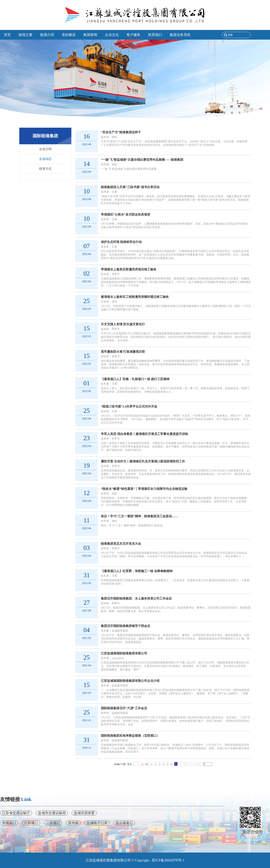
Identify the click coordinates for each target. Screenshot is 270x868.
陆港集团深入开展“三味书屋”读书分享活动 (130, 187)
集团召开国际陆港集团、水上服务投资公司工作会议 (136, 598)
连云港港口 (124, 823)
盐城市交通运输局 (52, 813)
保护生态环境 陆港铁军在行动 (121, 242)
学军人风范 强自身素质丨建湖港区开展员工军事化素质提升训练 (144, 434)
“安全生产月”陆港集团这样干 (121, 132)
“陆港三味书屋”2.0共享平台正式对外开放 (129, 406)
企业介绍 (45, 149)
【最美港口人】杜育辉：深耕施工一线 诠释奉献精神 (137, 571)
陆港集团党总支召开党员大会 (121, 544)
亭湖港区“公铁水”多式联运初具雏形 (126, 214)
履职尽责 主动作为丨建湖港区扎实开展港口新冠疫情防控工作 (143, 461)
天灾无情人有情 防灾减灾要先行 (123, 324)
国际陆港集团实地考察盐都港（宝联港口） (130, 736)
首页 (130, 764)
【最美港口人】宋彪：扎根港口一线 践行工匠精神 (135, 379)
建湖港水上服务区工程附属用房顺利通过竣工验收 (135, 297)
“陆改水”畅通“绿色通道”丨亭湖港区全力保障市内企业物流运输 (144, 489)
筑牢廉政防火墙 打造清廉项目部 (123, 352)
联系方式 (45, 169)
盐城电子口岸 (97, 823)
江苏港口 (31, 823)
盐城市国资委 (84, 813)
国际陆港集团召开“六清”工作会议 (124, 708)
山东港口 (53, 823)
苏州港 (73, 823)
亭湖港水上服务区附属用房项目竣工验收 (129, 269)
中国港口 (9, 823)
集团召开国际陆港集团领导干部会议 (126, 626)
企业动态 (45, 159)
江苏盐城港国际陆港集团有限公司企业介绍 (130, 681)
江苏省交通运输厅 (16, 813)
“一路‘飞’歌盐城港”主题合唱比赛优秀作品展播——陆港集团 (142, 160)
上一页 (145, 764)
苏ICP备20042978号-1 (168, 860)
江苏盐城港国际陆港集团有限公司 (124, 653)
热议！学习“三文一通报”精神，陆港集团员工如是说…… (139, 516)
